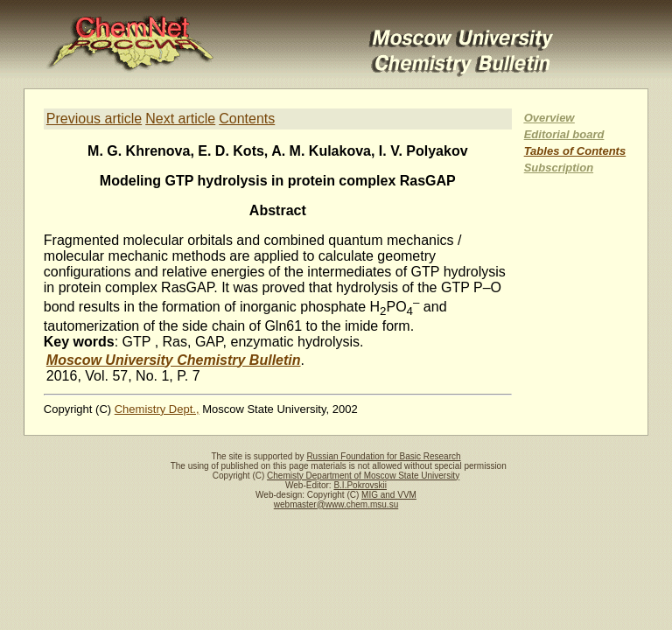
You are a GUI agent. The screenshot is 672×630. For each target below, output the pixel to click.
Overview (549, 118)
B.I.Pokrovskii (360, 485)
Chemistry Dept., (157, 409)
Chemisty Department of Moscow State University (363, 476)
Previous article (94, 119)
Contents (247, 119)
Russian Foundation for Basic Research (383, 456)
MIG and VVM (389, 495)
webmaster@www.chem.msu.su (336, 504)
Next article (180, 119)
